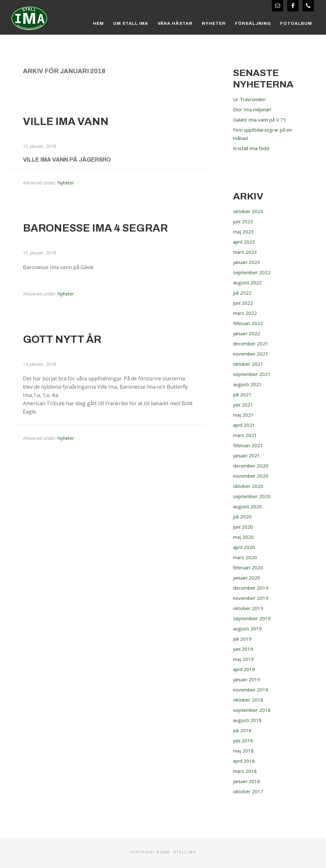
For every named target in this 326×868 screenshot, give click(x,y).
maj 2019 (244, 659)
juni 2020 (244, 527)
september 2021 (252, 374)
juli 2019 (243, 639)
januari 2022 (248, 333)
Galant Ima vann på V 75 (262, 120)
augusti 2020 (248, 506)
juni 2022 (244, 303)
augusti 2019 (248, 628)
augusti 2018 (248, 720)
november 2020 (252, 476)
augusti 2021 (248, 384)
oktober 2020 (249, 486)
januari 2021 (248, 455)
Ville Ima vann (70, 121)
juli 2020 (243, 517)
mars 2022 (245, 313)
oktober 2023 (249, 211)
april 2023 (245, 242)
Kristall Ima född (252, 148)
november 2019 (252, 598)
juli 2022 (243, 293)
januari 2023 (248, 262)
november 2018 (252, 690)
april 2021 (245, 425)
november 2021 (252, 354)
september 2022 (252, 272)
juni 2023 (244, 221)
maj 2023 (244, 232)
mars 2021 (245, 435)
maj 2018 (244, 751)
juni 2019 (244, 649)
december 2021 (251, 344)
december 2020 (251, 466)
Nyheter (66, 183)
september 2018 (252, 710)
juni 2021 (244, 405)
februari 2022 (249, 323)
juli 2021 (243, 394)
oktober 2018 (249, 700)
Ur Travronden (251, 99)
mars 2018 (245, 771)
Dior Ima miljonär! (254, 109)
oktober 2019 (249, 608)
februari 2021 (249, 445)
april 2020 (245, 547)
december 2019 (251, 588)
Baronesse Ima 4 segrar (103, 228)
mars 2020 (245, 557)
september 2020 (252, 496)
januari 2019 (248, 679)
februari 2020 (249, 567)
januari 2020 (248, 578)
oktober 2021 (249, 364)
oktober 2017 (249, 791)
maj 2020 (244, 537)
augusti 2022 (248, 282)
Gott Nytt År (65, 339)
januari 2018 (248, 781)
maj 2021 (244, 415)
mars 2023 (245, 252)
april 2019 (245, 669)
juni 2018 (244, 740)
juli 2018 (243, 730)
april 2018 (245, 761)
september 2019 (252, 618)
